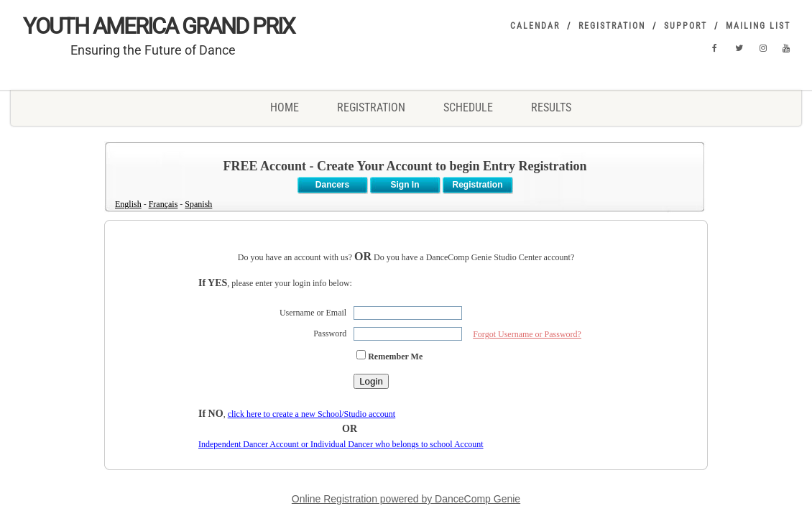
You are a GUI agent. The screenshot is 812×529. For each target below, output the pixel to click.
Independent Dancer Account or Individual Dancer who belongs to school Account (341, 444)
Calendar (535, 26)
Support (686, 26)
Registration (612, 26)
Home (285, 107)
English (128, 204)
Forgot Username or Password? (527, 334)
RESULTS (551, 107)
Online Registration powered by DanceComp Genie (406, 499)
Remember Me (395, 356)
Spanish (198, 204)
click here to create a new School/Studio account (312, 414)
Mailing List (760, 26)
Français (163, 204)
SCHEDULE (468, 107)
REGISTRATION (371, 107)
